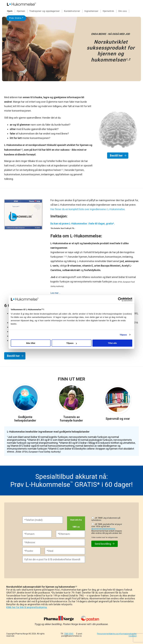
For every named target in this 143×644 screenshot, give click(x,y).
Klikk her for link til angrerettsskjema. (27, 607)
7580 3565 (69, 634)
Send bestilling (105, 544)
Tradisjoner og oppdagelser (45, 11)
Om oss (123, 11)
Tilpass (123, 335)
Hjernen (21, 11)
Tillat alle (112, 343)
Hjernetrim (108, 11)
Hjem (10, 11)
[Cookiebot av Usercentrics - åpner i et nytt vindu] (120, 299)
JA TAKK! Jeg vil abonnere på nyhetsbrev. (106, 519)
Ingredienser (91, 11)
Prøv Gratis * (16, 18)
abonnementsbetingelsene (103, 529)
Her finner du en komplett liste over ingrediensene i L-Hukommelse (88, 209)
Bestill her (116, 156)
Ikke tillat (31, 343)
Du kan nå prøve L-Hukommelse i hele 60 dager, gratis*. (83, 224)
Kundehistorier (72, 11)
